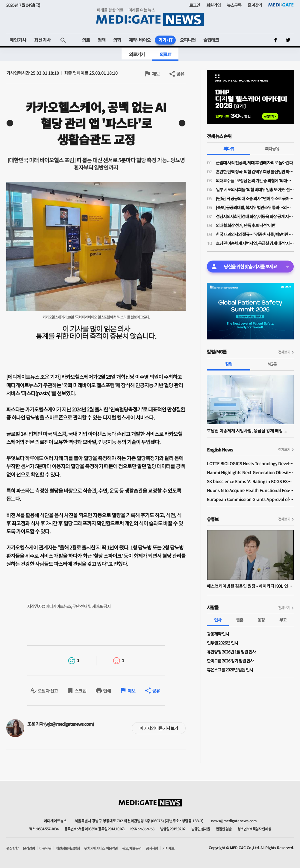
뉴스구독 (234, 5)
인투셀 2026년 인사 (222, 643)
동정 (261, 620)
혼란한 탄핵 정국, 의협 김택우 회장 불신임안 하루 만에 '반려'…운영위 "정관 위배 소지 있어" (255, 172)
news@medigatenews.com (234, 821)
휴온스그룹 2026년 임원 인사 (230, 670)
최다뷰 (229, 149)
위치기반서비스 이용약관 (101, 848)
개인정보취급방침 (68, 848)
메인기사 (18, 40)
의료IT (165, 54)
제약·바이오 (140, 40)
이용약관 (45, 848)
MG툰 (272, 364)
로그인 (195, 5)
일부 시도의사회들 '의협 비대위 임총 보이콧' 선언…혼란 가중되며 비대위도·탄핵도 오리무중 (255, 189)
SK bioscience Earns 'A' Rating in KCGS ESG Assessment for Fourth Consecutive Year (250, 481)
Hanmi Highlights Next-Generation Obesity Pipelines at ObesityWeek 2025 (250, 472)
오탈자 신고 (48, 691)
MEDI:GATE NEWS (150, 17)
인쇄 (107, 691)
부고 (283, 620)
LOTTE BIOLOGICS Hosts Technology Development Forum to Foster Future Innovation (250, 463)
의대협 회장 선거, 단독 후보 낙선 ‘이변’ (246, 225)
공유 (180, 74)
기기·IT (165, 40)
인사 (218, 620)
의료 (86, 40)
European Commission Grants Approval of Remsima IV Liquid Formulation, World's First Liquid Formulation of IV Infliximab (250, 499)
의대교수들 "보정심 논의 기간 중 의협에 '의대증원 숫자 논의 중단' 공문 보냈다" (255, 180)
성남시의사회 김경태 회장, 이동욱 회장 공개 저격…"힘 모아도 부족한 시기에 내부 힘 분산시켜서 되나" (255, 216)
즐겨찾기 (255, 5)
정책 (101, 40)
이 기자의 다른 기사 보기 (159, 728)
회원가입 (213, 5)
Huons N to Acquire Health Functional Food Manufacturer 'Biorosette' (250, 490)
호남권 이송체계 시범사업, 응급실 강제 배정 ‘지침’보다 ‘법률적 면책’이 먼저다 (255, 243)
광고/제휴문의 (132, 848)
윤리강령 (29, 848)
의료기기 (137, 54)
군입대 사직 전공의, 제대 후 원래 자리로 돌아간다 (254, 163)
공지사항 (152, 848)
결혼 (240, 620)
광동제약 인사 (218, 634)
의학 (117, 40)
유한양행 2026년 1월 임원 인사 (231, 652)
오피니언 (188, 40)
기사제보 (168, 848)
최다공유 (272, 149)
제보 (156, 74)
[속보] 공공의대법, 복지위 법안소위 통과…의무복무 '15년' (255, 207)
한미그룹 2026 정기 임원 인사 (230, 661)
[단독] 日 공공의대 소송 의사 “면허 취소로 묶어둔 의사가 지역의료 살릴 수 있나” (255, 198)
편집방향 (12, 848)
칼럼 (229, 364)
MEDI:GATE (281, 5)
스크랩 (80, 691)
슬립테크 (211, 40)
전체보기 (284, 352)
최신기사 (43, 40)
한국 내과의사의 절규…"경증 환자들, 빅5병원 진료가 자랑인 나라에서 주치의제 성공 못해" (255, 234)
